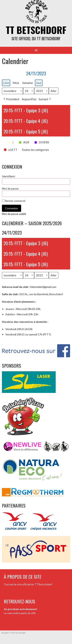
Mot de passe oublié (14, 214)
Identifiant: (9, 176)
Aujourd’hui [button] (29, 99)
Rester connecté (15, 201)
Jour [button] (39, 83)
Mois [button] (16, 83)
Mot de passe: (10, 189)
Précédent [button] (11, 99)
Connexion (12, 208)
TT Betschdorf (36, 30)
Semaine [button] (28, 83)
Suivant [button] (45, 99)
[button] (4, 140)
